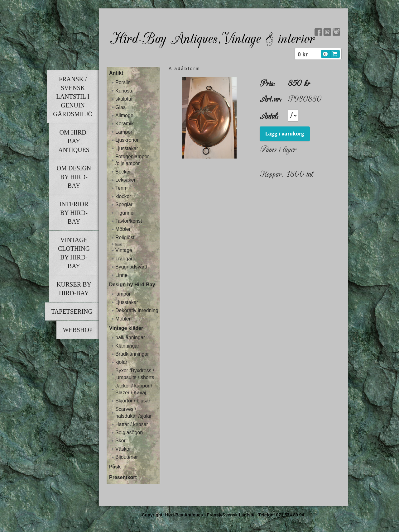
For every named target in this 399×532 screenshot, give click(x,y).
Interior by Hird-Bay (74, 213)
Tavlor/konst (129, 221)
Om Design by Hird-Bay (74, 177)
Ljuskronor (127, 140)
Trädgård (125, 259)
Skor (120, 441)
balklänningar (130, 337)
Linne (121, 275)
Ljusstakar (127, 148)
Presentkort (123, 477)
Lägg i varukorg (285, 134)
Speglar (124, 204)
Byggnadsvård (131, 267)
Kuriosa (124, 91)
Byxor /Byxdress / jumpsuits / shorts (135, 374)
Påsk (115, 467)
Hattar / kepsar (132, 424)
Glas (120, 107)
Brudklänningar (132, 354)
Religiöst (125, 237)
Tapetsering (72, 311)
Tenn (121, 188)
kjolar (121, 362)
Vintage (124, 250)
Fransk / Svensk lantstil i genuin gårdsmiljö (73, 97)
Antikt (116, 73)
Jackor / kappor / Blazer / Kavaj (134, 389)
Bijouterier (127, 457)
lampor (123, 294)
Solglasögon (129, 432)
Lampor (124, 132)
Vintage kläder (126, 328)
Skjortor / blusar (133, 401)
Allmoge (124, 115)
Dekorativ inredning (137, 310)
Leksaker (125, 180)
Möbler (123, 229)
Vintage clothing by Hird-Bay (74, 253)
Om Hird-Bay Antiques (74, 141)
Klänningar (127, 346)
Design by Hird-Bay (132, 285)
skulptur (124, 99)
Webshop (78, 330)
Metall (119, 244)
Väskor (123, 449)
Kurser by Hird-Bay (74, 289)
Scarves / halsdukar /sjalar (134, 413)
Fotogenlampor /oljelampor (132, 160)
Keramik (125, 123)
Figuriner (125, 213)
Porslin (123, 82)
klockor (123, 196)
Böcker (123, 172)
